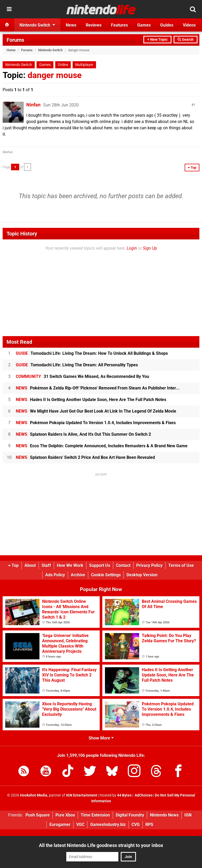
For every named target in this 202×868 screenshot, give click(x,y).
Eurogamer (60, 825)
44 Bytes (124, 795)
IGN (188, 815)
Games (45, 65)
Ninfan (33, 105)
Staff (46, 565)
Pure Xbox (65, 815)
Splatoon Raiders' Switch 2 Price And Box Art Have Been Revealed (85, 457)
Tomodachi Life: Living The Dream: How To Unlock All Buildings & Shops (92, 353)
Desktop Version (142, 575)
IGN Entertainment (82, 795)
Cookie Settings (106, 575)
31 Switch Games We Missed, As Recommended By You (82, 376)
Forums (15, 40)
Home (11, 50)
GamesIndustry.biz (108, 825)
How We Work (70, 565)
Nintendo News (164, 815)
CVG (136, 825)
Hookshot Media (34, 795)
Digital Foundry (130, 815)
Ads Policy (55, 575)
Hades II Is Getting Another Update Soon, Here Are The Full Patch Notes (91, 400)
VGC (80, 825)
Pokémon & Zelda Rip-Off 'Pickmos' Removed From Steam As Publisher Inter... (98, 388)
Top (13, 565)
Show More (101, 738)
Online (63, 65)
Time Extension (95, 815)
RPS (149, 825)
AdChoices (143, 795)
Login (132, 248)
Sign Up (150, 248)
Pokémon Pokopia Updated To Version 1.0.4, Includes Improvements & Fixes (96, 423)
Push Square (38, 815)
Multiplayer (84, 65)
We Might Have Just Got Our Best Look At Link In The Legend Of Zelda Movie (96, 411)
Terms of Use (181, 565)
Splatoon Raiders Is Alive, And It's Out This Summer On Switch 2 (83, 434)
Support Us (100, 565)
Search (186, 40)
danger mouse (55, 75)
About (30, 565)
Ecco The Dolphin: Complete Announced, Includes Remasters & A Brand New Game (102, 446)
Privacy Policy (149, 565)
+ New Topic (157, 40)
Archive (78, 575)
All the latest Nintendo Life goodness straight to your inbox (101, 845)
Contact (123, 565)
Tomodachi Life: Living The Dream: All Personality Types (77, 365)
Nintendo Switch (50, 50)
